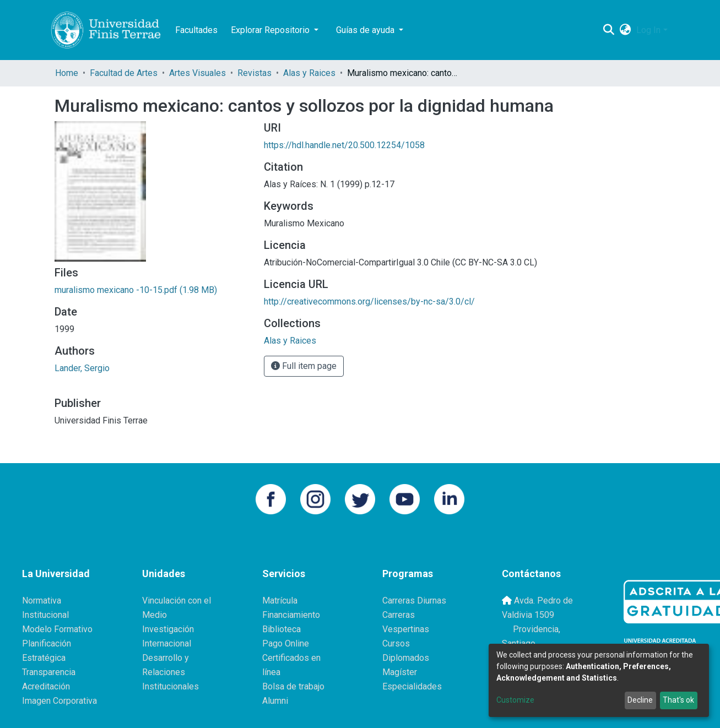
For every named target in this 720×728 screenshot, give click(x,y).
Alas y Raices (309, 73)
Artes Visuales (197, 73)
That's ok (678, 700)
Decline (640, 700)
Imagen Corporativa (59, 701)
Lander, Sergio (82, 368)
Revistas (255, 73)
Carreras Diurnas (414, 601)
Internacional (167, 643)
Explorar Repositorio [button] (271, 30)
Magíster (400, 672)
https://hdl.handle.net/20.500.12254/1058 (344, 145)
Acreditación (46, 686)
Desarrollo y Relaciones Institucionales (170, 672)
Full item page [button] (304, 366)
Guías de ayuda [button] (366, 30)
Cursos (396, 643)
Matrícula (280, 601)
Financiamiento (291, 615)
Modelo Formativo (57, 629)
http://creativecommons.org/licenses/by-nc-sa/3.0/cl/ (369, 301)
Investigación (168, 629)
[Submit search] (608, 30)
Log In (648, 30)
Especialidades (412, 686)
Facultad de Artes (124, 73)
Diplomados (406, 658)
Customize (515, 700)
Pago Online (286, 643)
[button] (625, 30)
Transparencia (49, 672)
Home (67, 73)
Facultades (196, 30)
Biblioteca (281, 629)
